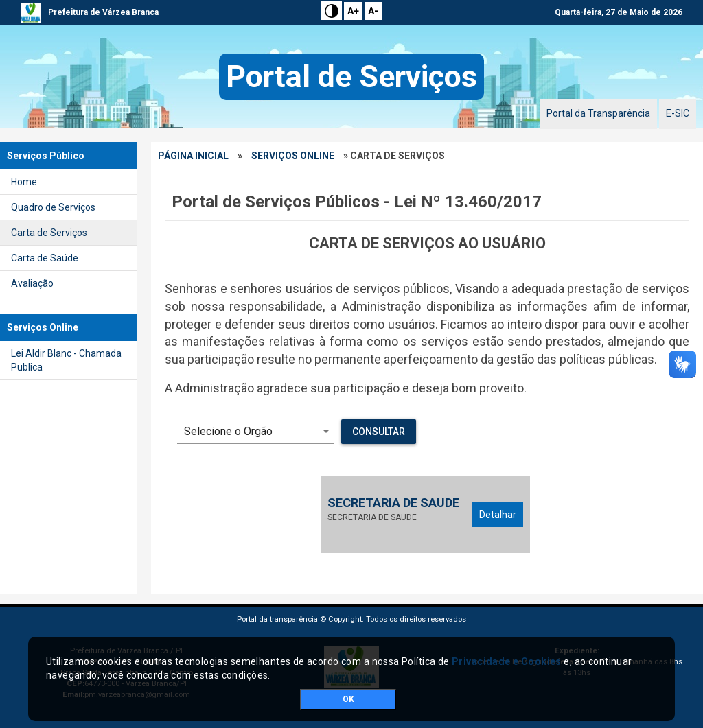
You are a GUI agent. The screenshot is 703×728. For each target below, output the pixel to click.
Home (24, 182)
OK (348, 699)
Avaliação (32, 283)
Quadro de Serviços (53, 207)
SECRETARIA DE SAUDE (393, 503)
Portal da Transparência (598, 113)
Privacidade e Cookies (507, 661)
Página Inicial (193, 156)
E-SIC (678, 113)
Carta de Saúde (45, 258)
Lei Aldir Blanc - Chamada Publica (66, 360)
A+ (353, 11)
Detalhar (498, 515)
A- (373, 11)
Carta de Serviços (49, 233)
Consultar (379, 432)
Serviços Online (293, 156)
